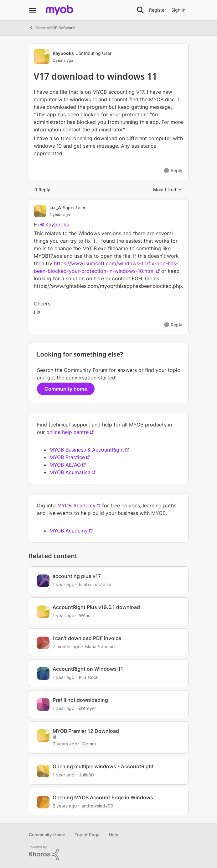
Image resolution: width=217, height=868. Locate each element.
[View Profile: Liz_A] (40, 211)
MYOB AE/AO (65, 465)
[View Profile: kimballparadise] (43, 581)
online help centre (67, 432)
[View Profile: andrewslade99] (43, 802)
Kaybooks (57, 225)
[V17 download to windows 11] (67, 215)
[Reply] (173, 171)
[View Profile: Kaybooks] (42, 56)
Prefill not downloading (80, 700)
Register (158, 10)
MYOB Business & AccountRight (87, 450)
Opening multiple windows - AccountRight (103, 766)
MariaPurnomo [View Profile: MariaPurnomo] (100, 646)
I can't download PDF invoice (87, 638)
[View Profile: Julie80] (43, 771)
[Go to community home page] (58, 10)
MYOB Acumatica (70, 472)
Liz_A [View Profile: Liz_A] (55, 207)
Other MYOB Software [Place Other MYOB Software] (52, 28)
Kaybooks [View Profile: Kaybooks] (63, 53)
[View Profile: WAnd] (43, 612)
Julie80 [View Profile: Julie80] (86, 775)
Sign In (178, 10)
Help (114, 835)
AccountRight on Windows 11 (88, 669)
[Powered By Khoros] (109, 853)
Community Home (47, 835)
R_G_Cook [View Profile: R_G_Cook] (89, 677)
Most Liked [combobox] (168, 190)
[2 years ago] (65, 805)
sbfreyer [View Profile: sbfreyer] (88, 708)
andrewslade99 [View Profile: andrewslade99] (97, 805)
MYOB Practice (67, 457)
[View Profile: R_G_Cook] (43, 674)
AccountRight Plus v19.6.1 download (96, 607)
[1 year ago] (63, 584)
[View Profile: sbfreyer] (43, 705)
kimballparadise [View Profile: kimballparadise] (95, 584)
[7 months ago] (67, 646)
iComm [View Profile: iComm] (89, 744)
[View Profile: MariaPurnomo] (43, 643)
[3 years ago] (65, 744)
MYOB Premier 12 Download (86, 731)
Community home (66, 389)
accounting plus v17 (77, 576)
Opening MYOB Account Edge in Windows (103, 797)
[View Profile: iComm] (43, 736)
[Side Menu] (33, 10)
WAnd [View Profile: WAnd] (85, 615)
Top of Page (87, 835)
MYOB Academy (76, 505)
